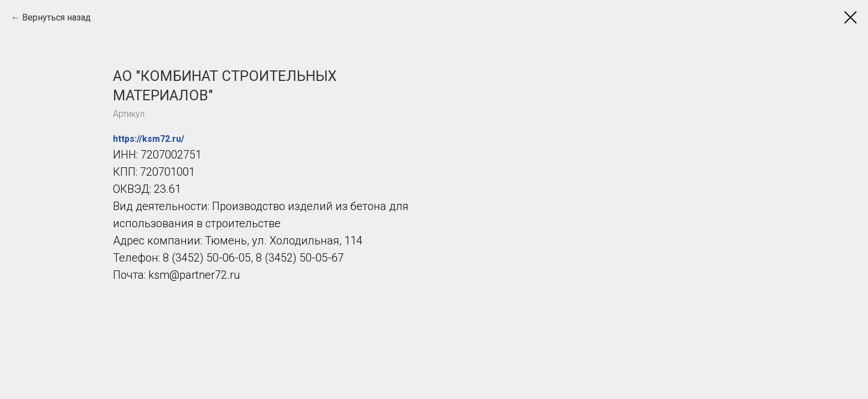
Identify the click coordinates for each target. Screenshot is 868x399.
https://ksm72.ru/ (149, 139)
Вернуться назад (56, 17)
